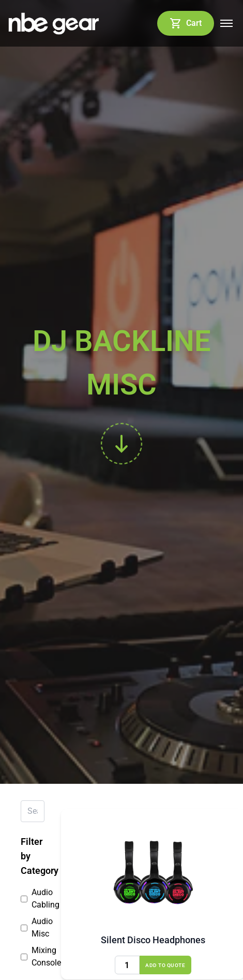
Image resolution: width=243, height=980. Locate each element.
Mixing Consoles (33, 956)
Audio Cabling (33, 898)
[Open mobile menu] (226, 23)
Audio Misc (33, 927)
